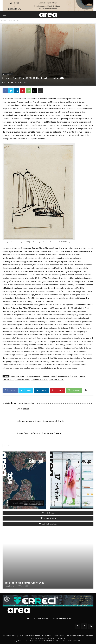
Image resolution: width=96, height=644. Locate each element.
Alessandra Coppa (17, 376)
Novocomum (8, 379)
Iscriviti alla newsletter (48, 524)
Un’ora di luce (23, 409)
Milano (74, 376)
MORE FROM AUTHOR (26, 403)
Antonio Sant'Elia (34, 376)
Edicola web (48, 513)
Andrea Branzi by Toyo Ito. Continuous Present (39, 433)
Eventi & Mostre (14, 21)
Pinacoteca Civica (22, 379)
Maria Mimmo (64, 376)
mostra (82, 376)
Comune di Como (49, 376)
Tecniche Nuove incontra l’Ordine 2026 (24, 583)
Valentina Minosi (56, 379)
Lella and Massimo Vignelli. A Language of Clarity (40, 421)
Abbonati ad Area (41, 618)
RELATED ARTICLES (9, 403)
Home (4, 21)
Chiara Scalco (9, 82)
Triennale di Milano (39, 379)
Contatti (26, 618)
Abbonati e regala (48, 518)
